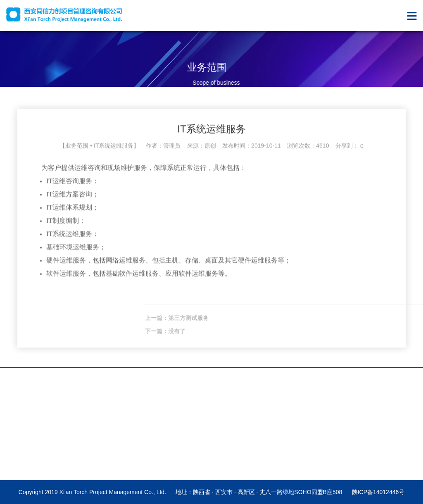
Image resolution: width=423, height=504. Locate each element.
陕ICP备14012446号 (378, 492)
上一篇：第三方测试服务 (264, 325)
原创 (210, 152)
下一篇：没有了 (252, 338)
